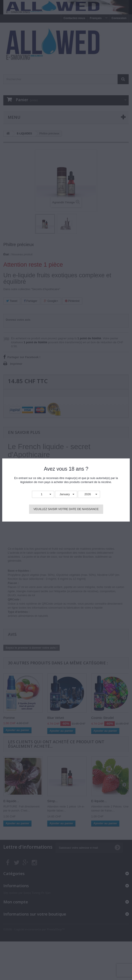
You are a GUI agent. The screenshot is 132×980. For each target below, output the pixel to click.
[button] (43, 494)
